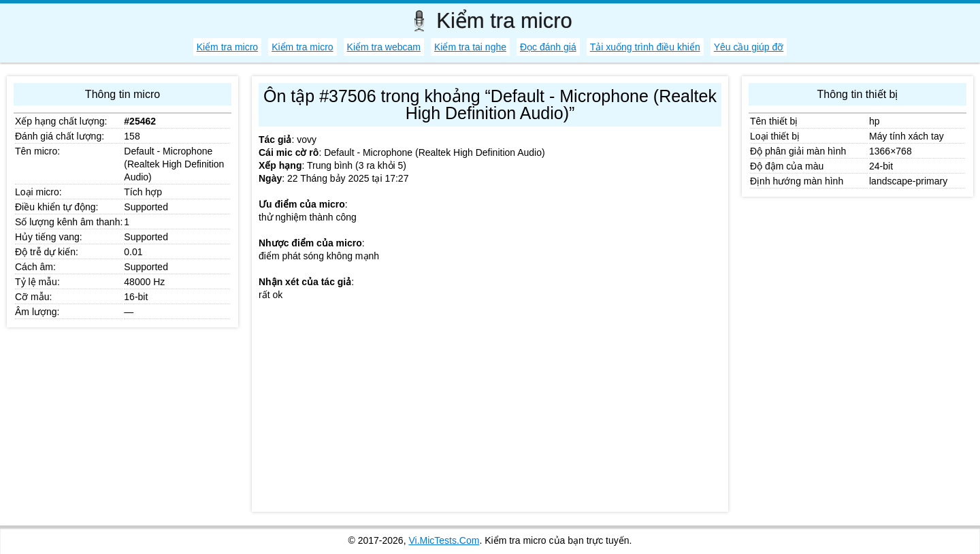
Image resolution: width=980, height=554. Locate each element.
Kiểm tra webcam (384, 47)
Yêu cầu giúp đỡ (749, 47)
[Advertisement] (490, 410)
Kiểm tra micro (227, 47)
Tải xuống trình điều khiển (645, 47)
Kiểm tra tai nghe (470, 47)
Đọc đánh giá (548, 47)
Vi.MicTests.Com (444, 540)
